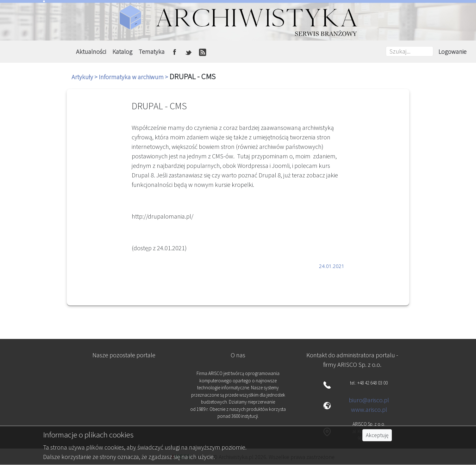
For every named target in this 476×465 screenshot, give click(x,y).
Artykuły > (85, 77)
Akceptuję (377, 435)
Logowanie (452, 51)
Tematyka (152, 51)
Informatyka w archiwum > (134, 77)
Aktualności (91, 51)
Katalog (122, 51)
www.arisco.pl (369, 409)
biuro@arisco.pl (369, 400)
